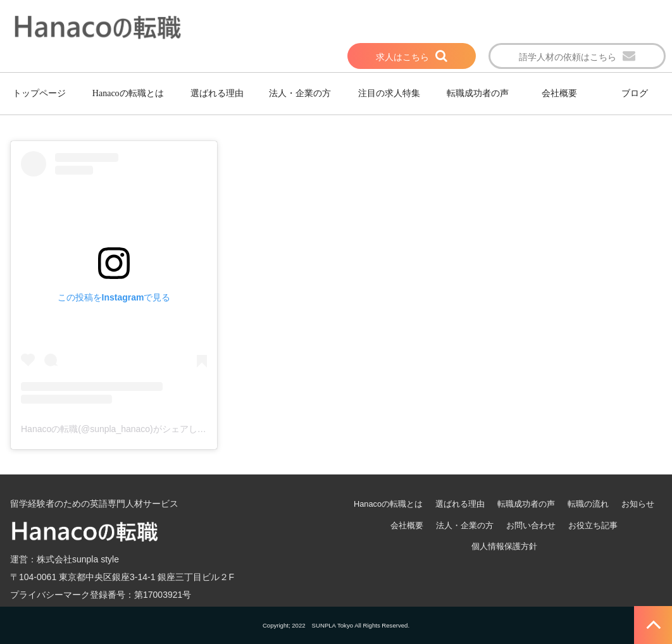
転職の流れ (588, 504)
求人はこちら (402, 57)
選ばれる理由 (217, 93)
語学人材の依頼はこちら (568, 57)
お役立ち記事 (593, 525)
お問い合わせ (531, 525)
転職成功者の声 (478, 93)
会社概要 (559, 93)
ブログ (635, 93)
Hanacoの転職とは (128, 93)
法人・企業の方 (300, 93)
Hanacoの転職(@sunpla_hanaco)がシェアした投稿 (122, 429)
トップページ (39, 93)
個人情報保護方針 (504, 546)
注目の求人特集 (389, 93)
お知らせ (638, 504)
